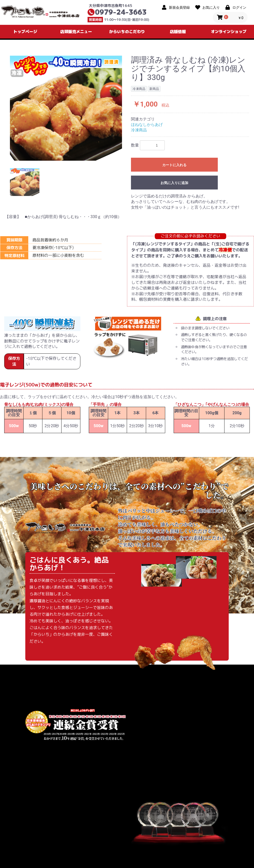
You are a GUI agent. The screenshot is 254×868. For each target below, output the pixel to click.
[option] (66, 108)
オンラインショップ (229, 32)
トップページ (25, 32)
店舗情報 (178, 32)
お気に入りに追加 (174, 183)
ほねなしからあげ (147, 125)
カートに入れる (174, 165)
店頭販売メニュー (76, 32)
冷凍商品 (139, 130)
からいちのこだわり (127, 32)
